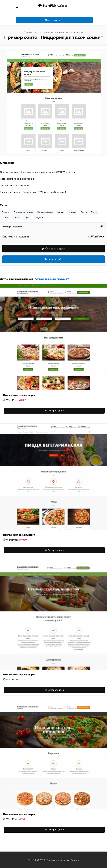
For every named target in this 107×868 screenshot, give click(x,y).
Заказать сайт (54, 20)
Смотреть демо (53, 248)
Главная (28, 32)
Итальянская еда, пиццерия (69, 32)
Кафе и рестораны (43, 32)
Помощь (75, 860)
